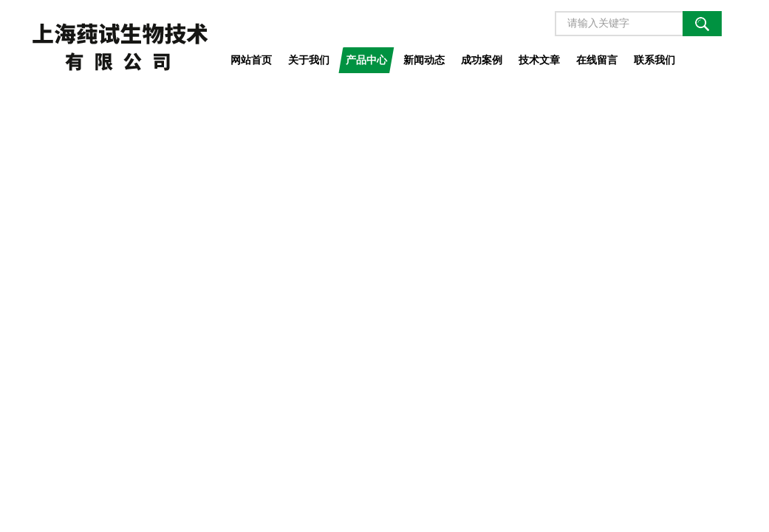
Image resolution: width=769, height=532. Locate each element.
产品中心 (366, 60)
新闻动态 (424, 60)
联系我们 (654, 60)
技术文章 (539, 60)
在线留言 (597, 60)
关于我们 (309, 60)
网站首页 (251, 60)
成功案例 (482, 60)
